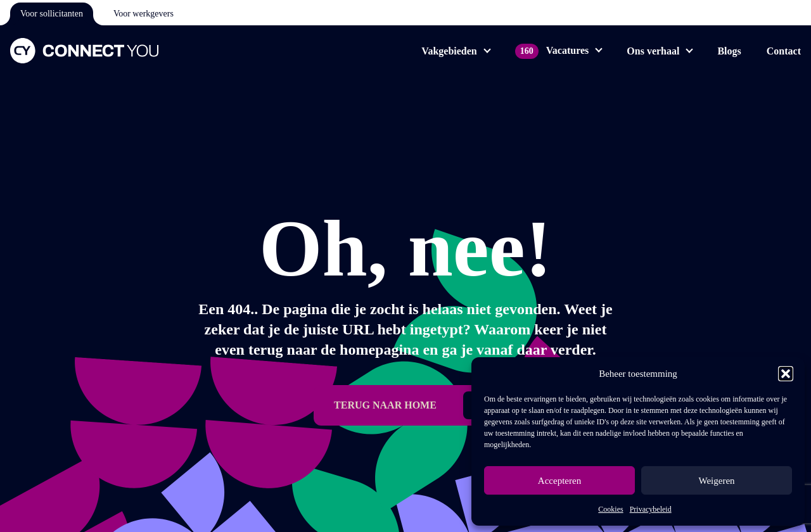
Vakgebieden (449, 51)
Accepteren (559, 481)
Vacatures (552, 50)
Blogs (729, 51)
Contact (784, 51)
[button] (786, 374)
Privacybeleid (651, 509)
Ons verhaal (653, 51)
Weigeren (716, 481)
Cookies (610, 509)
